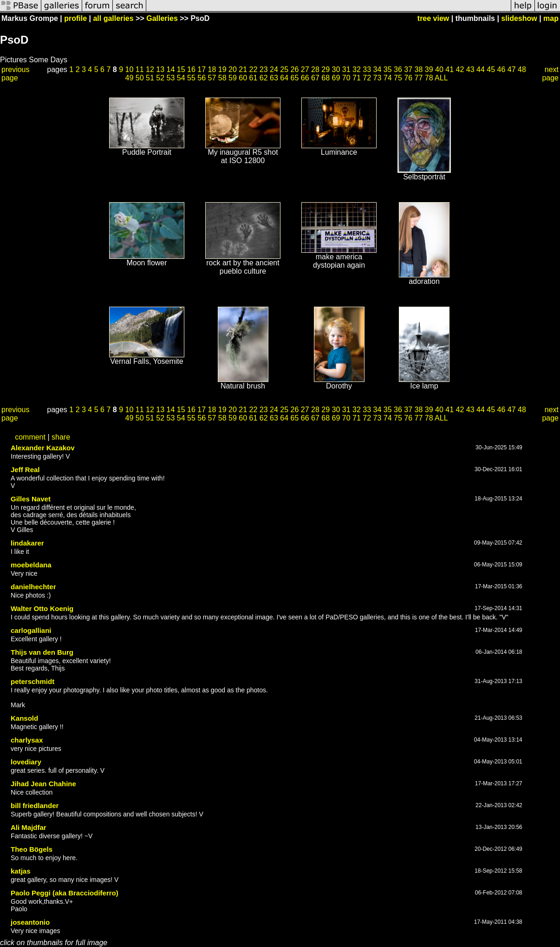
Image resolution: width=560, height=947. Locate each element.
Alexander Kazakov (43, 448)
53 (170, 78)
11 (140, 69)
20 (233, 69)
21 (243, 69)
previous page (15, 74)
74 (388, 78)
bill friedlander (35, 806)
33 (367, 69)
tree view (433, 18)
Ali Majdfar (29, 827)
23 (264, 69)
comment (30, 437)
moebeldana (31, 565)
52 (160, 78)
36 (398, 69)
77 (418, 78)
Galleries (162, 18)
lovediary (26, 762)
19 (222, 69)
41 (449, 69)
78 (429, 78)
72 (367, 78)
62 (264, 78)
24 (274, 69)
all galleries (113, 18)
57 (212, 78)
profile (75, 18)
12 (150, 69)
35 (388, 69)
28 (315, 69)
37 (408, 69)
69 (336, 78)
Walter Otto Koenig (42, 608)
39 (429, 69)
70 (346, 78)
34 (378, 69)
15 (181, 69)
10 (130, 69)
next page (550, 74)
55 (191, 78)
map (551, 18)
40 (439, 69)
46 (501, 69)
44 (481, 69)
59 (233, 78)
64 (284, 78)
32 (357, 69)
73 (377, 78)
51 (150, 78)
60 (243, 78)
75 (398, 78)
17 (202, 69)
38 (419, 69)
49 (129, 78)
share (61, 437)
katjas (21, 871)
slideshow (519, 18)
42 (460, 69)
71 (357, 78)
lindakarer (27, 543)
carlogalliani (31, 630)
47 (512, 69)
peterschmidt (33, 681)
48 (522, 69)
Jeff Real (25, 470)
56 (202, 78)
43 (470, 69)
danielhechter (33, 587)
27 (305, 69)
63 (274, 78)
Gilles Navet (31, 499)
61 (253, 78)
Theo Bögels (32, 849)
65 (294, 78)
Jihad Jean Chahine (43, 784)
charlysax (27, 740)
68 (326, 78)
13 (160, 69)
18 (212, 69)
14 (171, 69)
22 (254, 69)
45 (491, 69)
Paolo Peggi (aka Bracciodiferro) (65, 893)
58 (222, 78)
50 (140, 78)
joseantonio (30, 922)
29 (326, 69)
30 (336, 69)
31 (346, 69)
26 (295, 69)
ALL (441, 78)
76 (408, 78)
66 (305, 78)
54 (181, 78)
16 (191, 69)
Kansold (24, 718)
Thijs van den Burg (42, 652)
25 (284, 69)
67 (315, 78)
